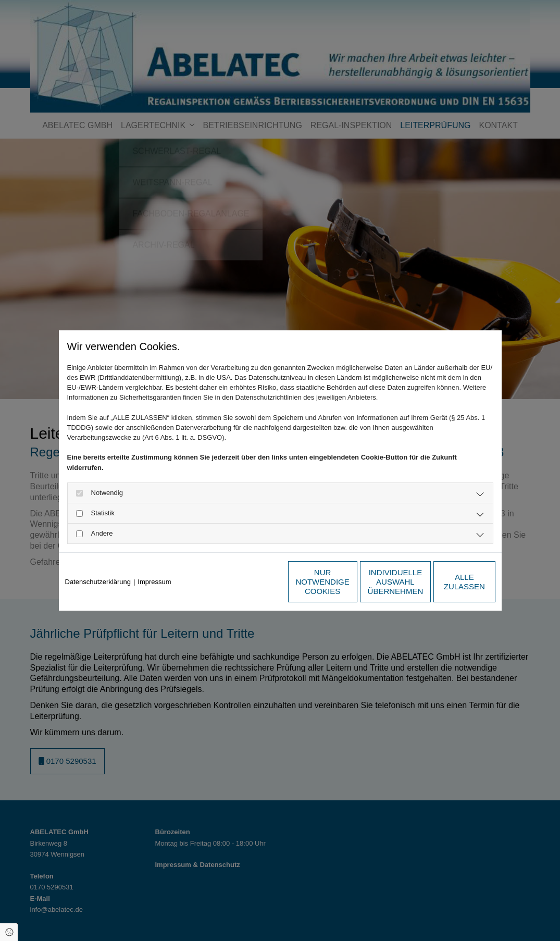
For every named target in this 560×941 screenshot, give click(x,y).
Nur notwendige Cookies (249, 582)
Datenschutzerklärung (98, 582)
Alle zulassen (447, 582)
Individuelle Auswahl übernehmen (348, 582)
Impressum (154, 582)
